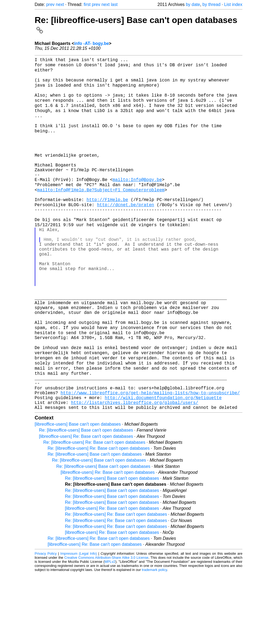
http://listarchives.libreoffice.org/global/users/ (134, 471)
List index (233, 4)
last (114, 4)
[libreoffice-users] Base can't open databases (78, 494)
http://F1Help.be (107, 227)
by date (193, 4)
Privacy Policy (46, 624)
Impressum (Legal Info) (79, 624)
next (60, 4)
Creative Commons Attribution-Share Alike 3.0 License (106, 628)
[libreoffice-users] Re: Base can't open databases (86, 506)
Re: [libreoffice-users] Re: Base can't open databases (94, 512)
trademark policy (154, 640)
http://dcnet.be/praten (125, 233)
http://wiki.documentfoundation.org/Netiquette (163, 465)
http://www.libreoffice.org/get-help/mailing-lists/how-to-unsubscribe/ (150, 459)
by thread (211, 4)
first (87, 4)
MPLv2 (110, 632)
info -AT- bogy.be (91, 43)
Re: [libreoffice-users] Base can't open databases (86, 500)
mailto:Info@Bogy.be (137, 203)
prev (50, 4)
